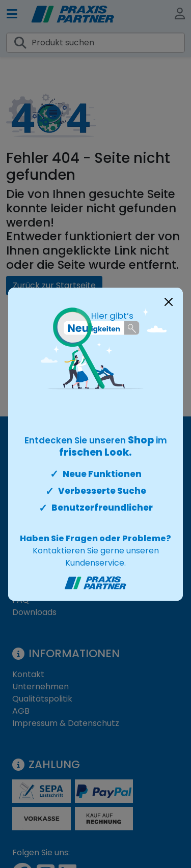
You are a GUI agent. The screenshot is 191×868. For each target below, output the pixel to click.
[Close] (169, 302)
